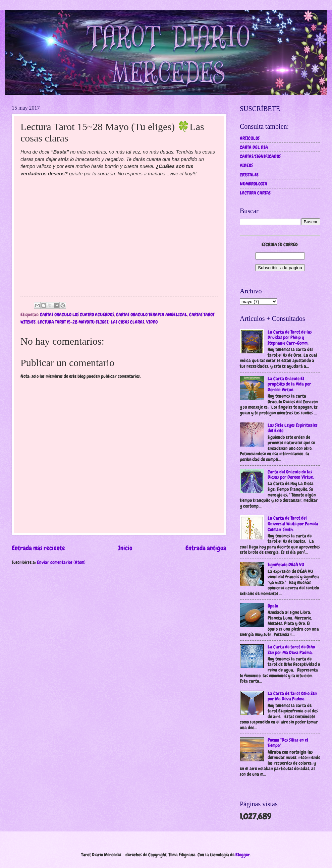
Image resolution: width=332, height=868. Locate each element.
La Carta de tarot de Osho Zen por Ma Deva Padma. (291, 650)
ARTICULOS (250, 138)
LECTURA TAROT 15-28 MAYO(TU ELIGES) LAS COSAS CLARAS (91, 322)
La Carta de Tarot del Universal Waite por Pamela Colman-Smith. (293, 524)
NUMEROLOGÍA (254, 184)
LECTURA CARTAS (255, 193)
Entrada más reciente (38, 548)
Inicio (125, 548)
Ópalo (273, 606)
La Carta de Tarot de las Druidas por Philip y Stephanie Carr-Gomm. (290, 337)
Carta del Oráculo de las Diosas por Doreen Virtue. (291, 475)
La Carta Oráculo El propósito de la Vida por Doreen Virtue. (289, 384)
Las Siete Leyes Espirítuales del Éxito (293, 428)
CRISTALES (249, 175)
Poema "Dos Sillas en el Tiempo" (288, 743)
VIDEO (152, 322)
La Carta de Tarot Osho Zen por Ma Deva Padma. (292, 696)
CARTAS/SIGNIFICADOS (260, 156)
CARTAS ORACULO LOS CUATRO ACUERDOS (77, 314)
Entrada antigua (206, 548)
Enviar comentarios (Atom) (61, 562)
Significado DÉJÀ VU (286, 565)
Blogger (243, 855)
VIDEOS (246, 165)
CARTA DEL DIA (254, 147)
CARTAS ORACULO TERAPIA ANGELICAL (152, 314)
